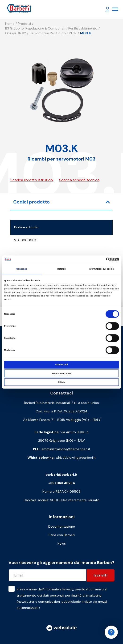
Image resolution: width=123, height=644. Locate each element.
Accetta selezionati (61, 373)
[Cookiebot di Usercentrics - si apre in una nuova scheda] (98, 260)
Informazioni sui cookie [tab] (101, 269)
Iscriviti (100, 575)
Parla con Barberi (62, 535)
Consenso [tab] (22, 269)
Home (10, 24)
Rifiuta (61, 382)
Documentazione (62, 526)
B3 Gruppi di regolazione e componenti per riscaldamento (51, 28)
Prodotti (24, 24)
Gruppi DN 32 (16, 33)
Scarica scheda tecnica (79, 180)
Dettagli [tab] (61, 269)
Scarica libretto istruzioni (32, 180)
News (62, 543)
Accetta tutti (61, 364)
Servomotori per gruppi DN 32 (53, 33)
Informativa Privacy (59, 589)
